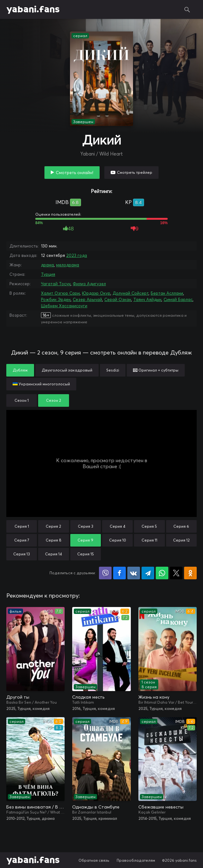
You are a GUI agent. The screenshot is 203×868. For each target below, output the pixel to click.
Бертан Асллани (167, 293)
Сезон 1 (22, 400)
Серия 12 (181, 540)
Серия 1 (22, 526)
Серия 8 (54, 540)
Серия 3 (86, 526)
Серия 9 (85, 540)
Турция (48, 274)
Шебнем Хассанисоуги (64, 306)
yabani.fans (33, 9)
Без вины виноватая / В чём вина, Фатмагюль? (35, 807)
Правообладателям (136, 860)
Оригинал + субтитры (156, 370)
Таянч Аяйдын (147, 299)
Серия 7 (22, 540)
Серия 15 (86, 554)
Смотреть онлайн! (75, 173)
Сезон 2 (54, 400)
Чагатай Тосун (56, 284)
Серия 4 (118, 526)
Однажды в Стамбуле (96, 807)
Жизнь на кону (154, 697)
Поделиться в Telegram (148, 573)
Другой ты (18, 697)
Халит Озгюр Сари (60, 293)
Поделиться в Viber (105, 573)
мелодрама (68, 265)
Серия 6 (181, 526)
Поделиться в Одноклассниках (190, 573)
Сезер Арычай (87, 299)
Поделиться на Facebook (119, 573)
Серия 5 (149, 526)
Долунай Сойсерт (130, 293)
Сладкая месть (88, 697)
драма (47, 265)
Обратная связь (94, 860)
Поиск (187, 9)
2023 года (77, 255)
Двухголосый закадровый (67, 370)
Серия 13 (22, 554)
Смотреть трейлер (135, 172)
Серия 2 (53, 526)
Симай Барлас (178, 299)
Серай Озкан (118, 299)
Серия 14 (54, 554)
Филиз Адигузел (89, 284)
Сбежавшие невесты (161, 807)
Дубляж (20, 370)
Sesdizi (113, 370)
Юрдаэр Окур (96, 293)
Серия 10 (118, 540)
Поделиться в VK (134, 573)
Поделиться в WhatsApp (162, 573)
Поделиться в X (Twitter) (176, 573)
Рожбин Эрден (56, 299)
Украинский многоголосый (41, 384)
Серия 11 (149, 540)
